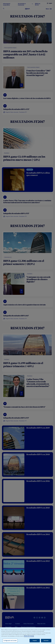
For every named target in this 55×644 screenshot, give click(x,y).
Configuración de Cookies (10, 641)
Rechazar (46, 641)
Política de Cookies (29, 636)
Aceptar (35, 641)
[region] (27, 636)
